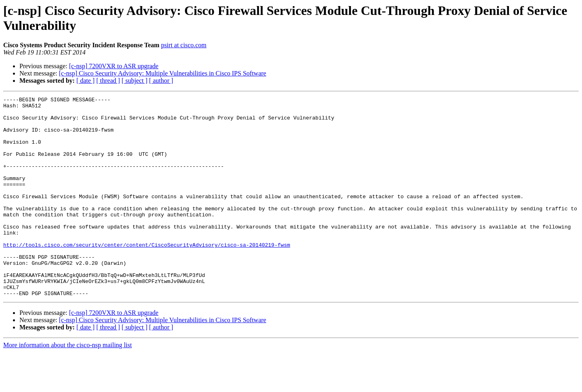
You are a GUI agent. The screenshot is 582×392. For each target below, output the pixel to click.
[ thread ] (108, 81)
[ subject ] (135, 81)
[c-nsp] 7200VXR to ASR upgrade (114, 66)
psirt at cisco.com (183, 45)
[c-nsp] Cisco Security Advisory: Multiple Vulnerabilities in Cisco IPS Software (163, 73)
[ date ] (85, 81)
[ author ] (161, 81)
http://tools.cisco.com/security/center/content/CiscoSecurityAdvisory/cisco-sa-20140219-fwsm (147, 275)
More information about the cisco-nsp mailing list (67, 385)
